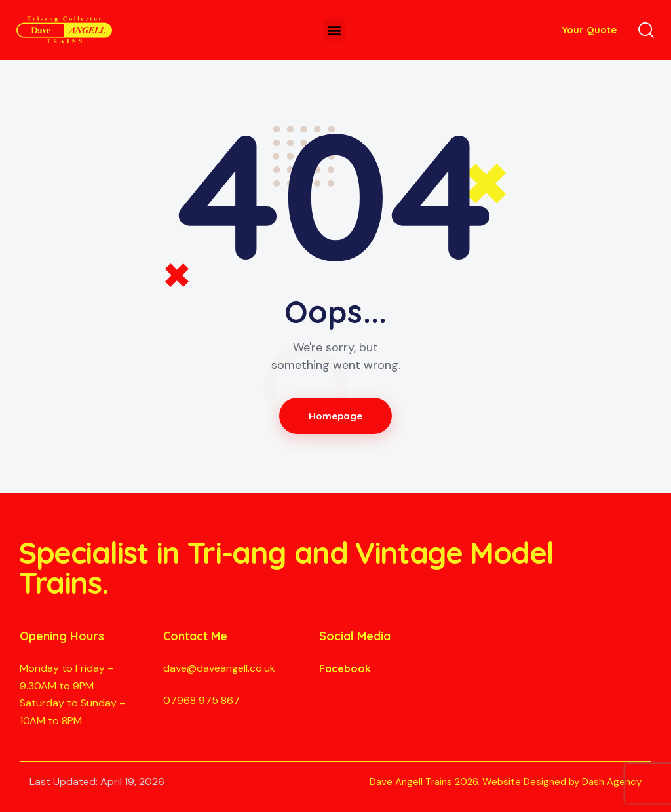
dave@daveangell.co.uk (219, 668)
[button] (335, 30)
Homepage (336, 416)
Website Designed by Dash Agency (562, 782)
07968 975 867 (201, 700)
